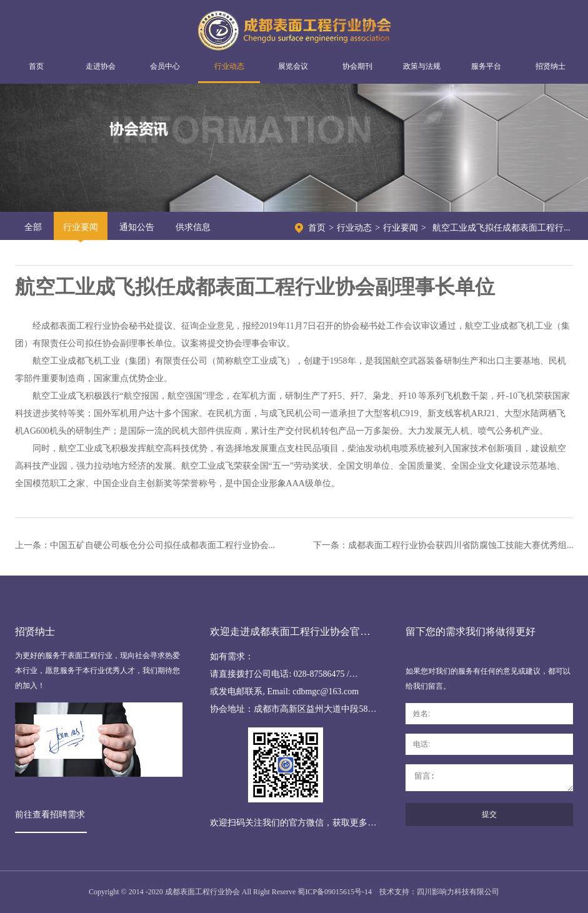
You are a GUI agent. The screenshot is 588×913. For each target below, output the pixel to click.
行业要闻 (81, 227)
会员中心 (165, 66)
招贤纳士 (551, 66)
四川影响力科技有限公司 (458, 892)
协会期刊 (357, 66)
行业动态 (229, 66)
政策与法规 (422, 66)
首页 (36, 66)
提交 (489, 814)
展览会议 (293, 66)
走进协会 (101, 66)
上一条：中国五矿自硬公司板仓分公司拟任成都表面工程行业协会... (145, 545)
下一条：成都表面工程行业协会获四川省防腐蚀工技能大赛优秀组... (443, 545)
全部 (33, 227)
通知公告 (137, 227)
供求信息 (193, 227)
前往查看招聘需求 (50, 815)
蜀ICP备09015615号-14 (335, 892)
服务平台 (486, 66)
